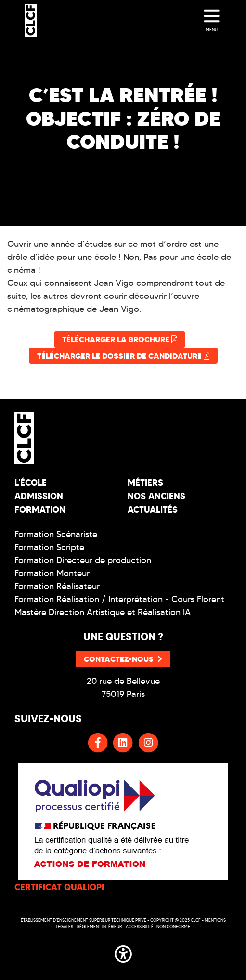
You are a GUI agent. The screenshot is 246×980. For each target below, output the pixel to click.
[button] (123, 952)
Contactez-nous (123, 659)
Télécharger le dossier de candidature (123, 356)
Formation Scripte (49, 547)
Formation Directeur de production (83, 560)
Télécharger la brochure (120, 339)
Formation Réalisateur (57, 586)
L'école (31, 483)
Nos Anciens (156, 496)
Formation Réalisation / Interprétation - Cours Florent (119, 599)
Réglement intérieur (99, 926)
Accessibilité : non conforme (158, 926)
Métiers (145, 483)
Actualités (153, 509)
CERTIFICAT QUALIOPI (59, 887)
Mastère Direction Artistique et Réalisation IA (103, 612)
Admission (39, 496)
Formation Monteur (52, 573)
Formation (40, 509)
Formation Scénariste (56, 534)
